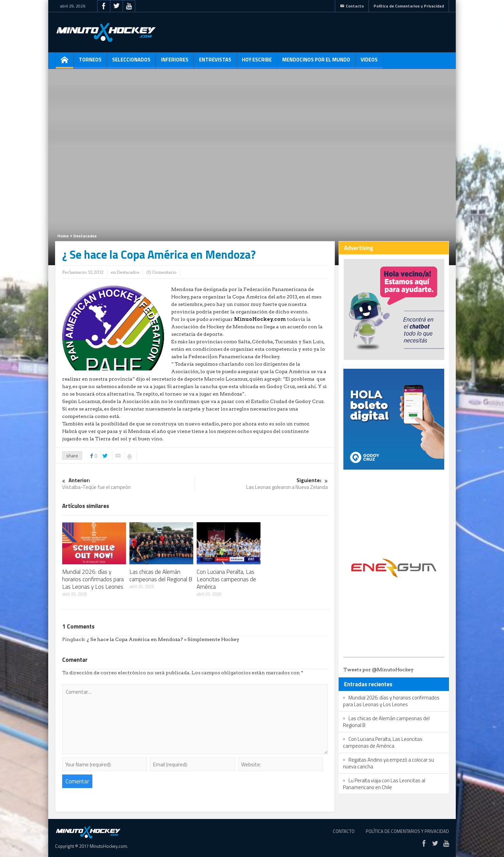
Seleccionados (131, 62)
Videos (369, 62)
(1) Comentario (161, 272)
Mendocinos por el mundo (316, 62)
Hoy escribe (257, 62)
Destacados (85, 236)
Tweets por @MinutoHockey (379, 670)
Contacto (352, 6)
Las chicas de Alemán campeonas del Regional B (161, 576)
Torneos (90, 62)
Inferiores (175, 62)
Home (63, 236)
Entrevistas (215, 62)
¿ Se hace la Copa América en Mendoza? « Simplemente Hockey (163, 639)
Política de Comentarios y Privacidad (409, 6)
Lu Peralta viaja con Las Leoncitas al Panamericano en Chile (384, 784)
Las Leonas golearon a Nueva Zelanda (262, 484)
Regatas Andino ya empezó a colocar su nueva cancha (389, 763)
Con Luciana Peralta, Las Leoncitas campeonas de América (226, 579)
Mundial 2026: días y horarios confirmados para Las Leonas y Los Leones (93, 579)
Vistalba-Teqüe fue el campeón (128, 484)
